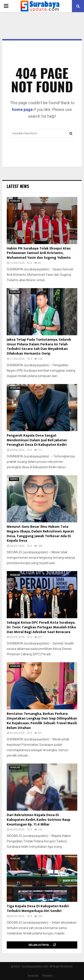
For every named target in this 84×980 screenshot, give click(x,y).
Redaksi (48, 976)
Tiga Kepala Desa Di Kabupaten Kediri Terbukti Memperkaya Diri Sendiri (38, 909)
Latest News (18, 186)
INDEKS (14, 479)
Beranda (33, 976)
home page (22, 109)
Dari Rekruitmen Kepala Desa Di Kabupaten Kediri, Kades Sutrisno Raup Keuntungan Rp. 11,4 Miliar (39, 820)
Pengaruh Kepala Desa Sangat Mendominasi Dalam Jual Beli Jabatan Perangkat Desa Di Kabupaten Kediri (37, 440)
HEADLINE (15, 201)
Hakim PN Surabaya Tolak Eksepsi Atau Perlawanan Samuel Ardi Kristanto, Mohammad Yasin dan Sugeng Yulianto (39, 253)
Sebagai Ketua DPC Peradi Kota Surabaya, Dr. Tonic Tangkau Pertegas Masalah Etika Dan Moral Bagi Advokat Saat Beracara (41, 627)
